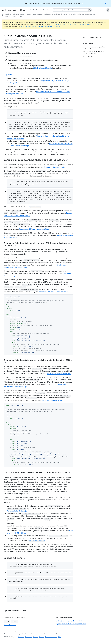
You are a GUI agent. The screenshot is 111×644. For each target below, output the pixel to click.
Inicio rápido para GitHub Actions (59, 373)
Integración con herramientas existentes (82, 14)
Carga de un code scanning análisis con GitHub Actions (36, 160)
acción (33, 207)
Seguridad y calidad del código (14, 14)
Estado (36, 637)
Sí (7, 621)
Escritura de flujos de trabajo (54, 167)
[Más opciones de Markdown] (101, 37)
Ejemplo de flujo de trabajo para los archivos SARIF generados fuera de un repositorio (38, 244)
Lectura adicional (15, 558)
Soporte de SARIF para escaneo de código (34, 229)
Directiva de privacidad (10, 625)
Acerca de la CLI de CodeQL (17, 511)
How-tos (29, 14)
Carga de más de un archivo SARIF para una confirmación (37, 472)
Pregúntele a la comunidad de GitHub (69, 621)
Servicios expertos (51, 637)
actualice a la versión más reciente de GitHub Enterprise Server (75, 24)
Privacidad (29, 637)
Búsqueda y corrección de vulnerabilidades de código (50, 14)
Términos (21, 637)
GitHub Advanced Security (43, 68)
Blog (60, 637)
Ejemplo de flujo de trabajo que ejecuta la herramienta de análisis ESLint (38, 361)
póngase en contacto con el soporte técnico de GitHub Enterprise (41, 26)
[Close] (105, 3)
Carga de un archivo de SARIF (14, 16)
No (14, 621)
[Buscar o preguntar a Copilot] (72, 10)
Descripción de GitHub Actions (52, 400)
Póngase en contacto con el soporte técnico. (71, 624)
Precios (42, 637)
